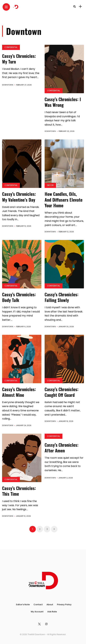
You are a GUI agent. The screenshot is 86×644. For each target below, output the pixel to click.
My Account (37, 612)
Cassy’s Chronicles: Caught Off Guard (62, 392)
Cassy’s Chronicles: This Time (19, 491)
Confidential (11, 47)
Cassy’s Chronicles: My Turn (19, 59)
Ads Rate (52, 612)
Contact (38, 604)
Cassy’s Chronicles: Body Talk (19, 297)
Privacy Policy (64, 604)
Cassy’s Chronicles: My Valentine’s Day (19, 197)
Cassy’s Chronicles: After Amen (62, 448)
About (50, 604)
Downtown (8, 85)
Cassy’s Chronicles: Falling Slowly (62, 297)
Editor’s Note (23, 604)
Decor (50, 185)
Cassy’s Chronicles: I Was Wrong (63, 102)
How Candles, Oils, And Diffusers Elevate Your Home (64, 200)
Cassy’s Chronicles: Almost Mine (19, 392)
